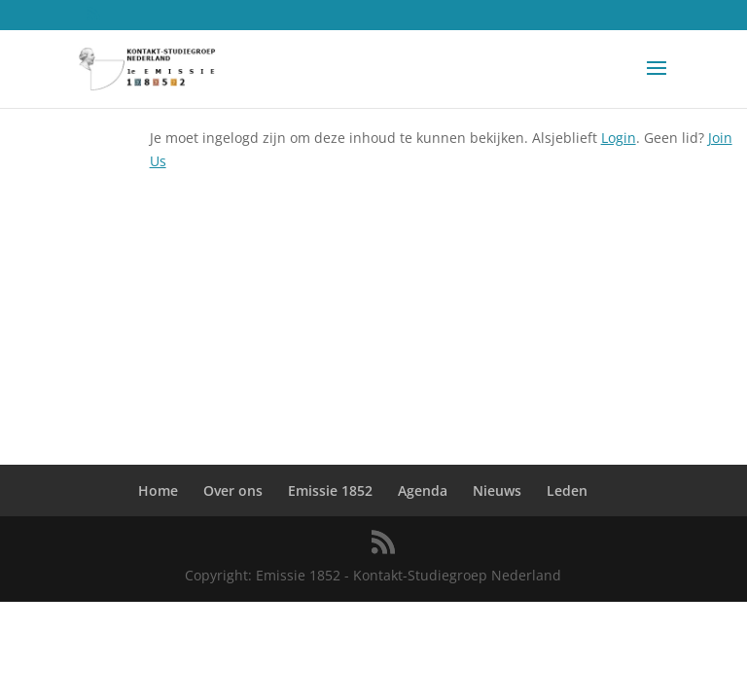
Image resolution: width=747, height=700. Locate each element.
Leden (567, 490)
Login (619, 138)
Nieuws (497, 490)
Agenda (423, 490)
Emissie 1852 (330, 490)
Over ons (233, 490)
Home (158, 490)
